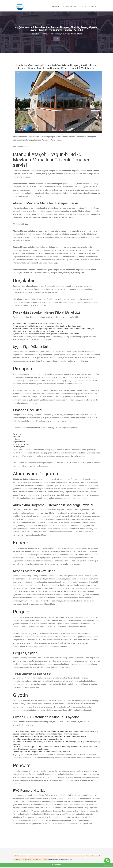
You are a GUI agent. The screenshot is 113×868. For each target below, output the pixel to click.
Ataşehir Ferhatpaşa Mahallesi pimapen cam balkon (60, 856)
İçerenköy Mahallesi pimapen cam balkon (90, 856)
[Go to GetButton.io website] (107, 866)
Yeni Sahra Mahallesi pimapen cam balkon (39, 860)
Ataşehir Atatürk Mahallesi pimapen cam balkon (53, 856)
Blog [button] (83, 7)
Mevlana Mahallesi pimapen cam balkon (24, 856)
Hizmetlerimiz (69, 7)
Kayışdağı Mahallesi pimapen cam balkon (97, 856)
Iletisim (93, 7)
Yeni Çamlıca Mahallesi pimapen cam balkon (31, 860)
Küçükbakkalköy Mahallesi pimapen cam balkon (17, 860)
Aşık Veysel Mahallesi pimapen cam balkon (46, 856)
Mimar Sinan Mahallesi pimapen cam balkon (31, 856)
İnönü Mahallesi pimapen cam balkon (17, 856)
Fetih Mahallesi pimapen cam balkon (82, 856)
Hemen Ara (56, 865)
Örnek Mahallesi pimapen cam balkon (39, 856)
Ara (56, 39)
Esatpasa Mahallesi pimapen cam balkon (75, 856)
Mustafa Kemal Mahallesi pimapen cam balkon (24, 860)
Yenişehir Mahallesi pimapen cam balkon (46, 860)
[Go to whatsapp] (107, 861)
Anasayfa (55, 7)
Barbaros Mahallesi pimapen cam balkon (68, 856)
